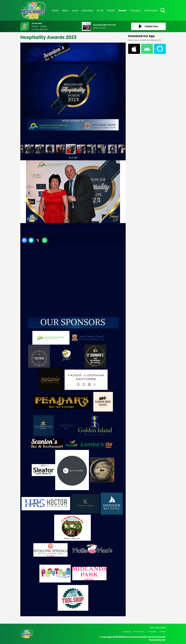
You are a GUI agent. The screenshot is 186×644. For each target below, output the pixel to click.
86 (123, 149)
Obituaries (87, 10)
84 (102, 149)
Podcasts (135, 10)
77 (29, 149)
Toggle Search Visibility (163, 11)
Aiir (163, 640)
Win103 (111, 10)
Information (151, 10)
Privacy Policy (139, 632)
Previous (25, 157)
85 (112, 149)
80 (60, 149)
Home (55, 10)
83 (92, 149)
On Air (100, 10)
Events (122, 10)
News (65, 10)
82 (81, 149)
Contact (163, 632)
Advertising (127, 632)
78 (40, 149)
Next (120, 157)
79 (50, 149)
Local (75, 10)
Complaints (152, 632)
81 (71, 149)
